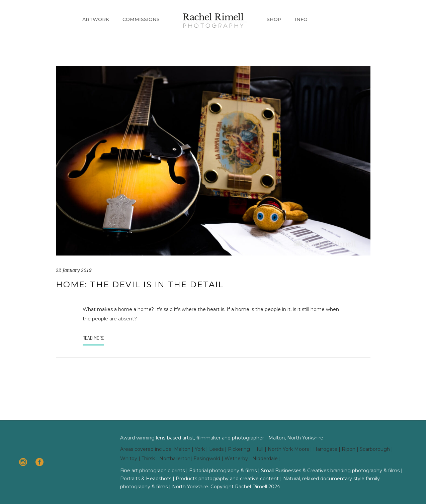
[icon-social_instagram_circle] (25, 462)
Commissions (141, 19)
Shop (274, 19)
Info (301, 19)
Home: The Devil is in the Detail (140, 284)
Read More (93, 338)
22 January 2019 (74, 270)
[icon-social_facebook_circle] (39, 462)
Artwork (96, 19)
